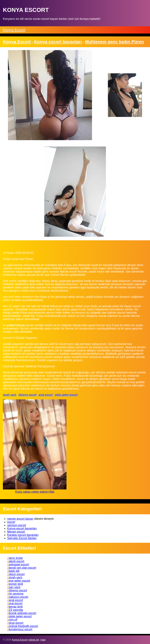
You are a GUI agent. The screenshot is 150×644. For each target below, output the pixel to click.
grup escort (16, 623)
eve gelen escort (19, 581)
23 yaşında (16, 610)
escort (11, 522)
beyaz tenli (16, 607)
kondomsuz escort (21, 629)
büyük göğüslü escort (22, 613)
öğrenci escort (28, 395)
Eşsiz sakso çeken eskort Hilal (35, 492)
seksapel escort (19, 564)
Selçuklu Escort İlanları (22, 538)
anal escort (46, 395)
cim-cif (13, 620)
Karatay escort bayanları (23, 535)
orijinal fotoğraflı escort (23, 626)
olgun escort (17, 574)
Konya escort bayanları (22, 528)
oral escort (16, 603)
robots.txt (34, 640)
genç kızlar (16, 558)
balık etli (14, 571)
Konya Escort (14, 30)
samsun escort (17, 525)
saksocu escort (19, 597)
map (43, 640)
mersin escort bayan (20, 519)
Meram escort (16, 532)
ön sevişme (16, 594)
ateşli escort (17, 561)
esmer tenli (16, 584)
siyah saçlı (10, 395)
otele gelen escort (66, 395)
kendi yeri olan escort (22, 568)
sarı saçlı (15, 587)
